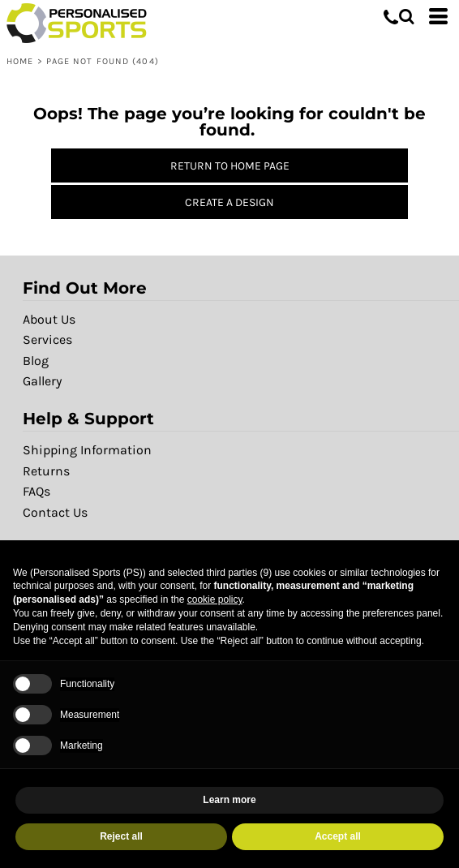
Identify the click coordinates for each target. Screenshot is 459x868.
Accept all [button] (338, 836)
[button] (406, 16)
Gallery (42, 381)
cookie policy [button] (215, 599)
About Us (49, 319)
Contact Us (55, 512)
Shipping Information (87, 450)
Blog (36, 361)
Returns (46, 471)
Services (47, 339)
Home (20, 61)
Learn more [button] (229, 800)
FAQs (36, 491)
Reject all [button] (121, 836)
